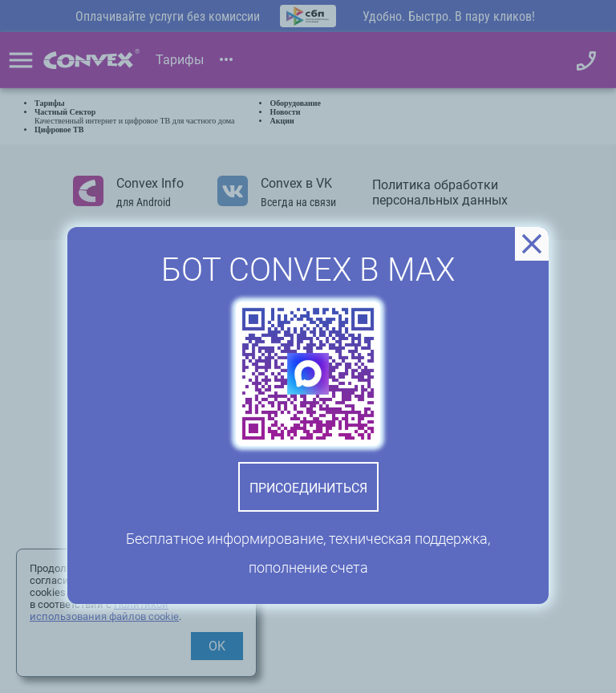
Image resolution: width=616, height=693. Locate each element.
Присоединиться (308, 488)
